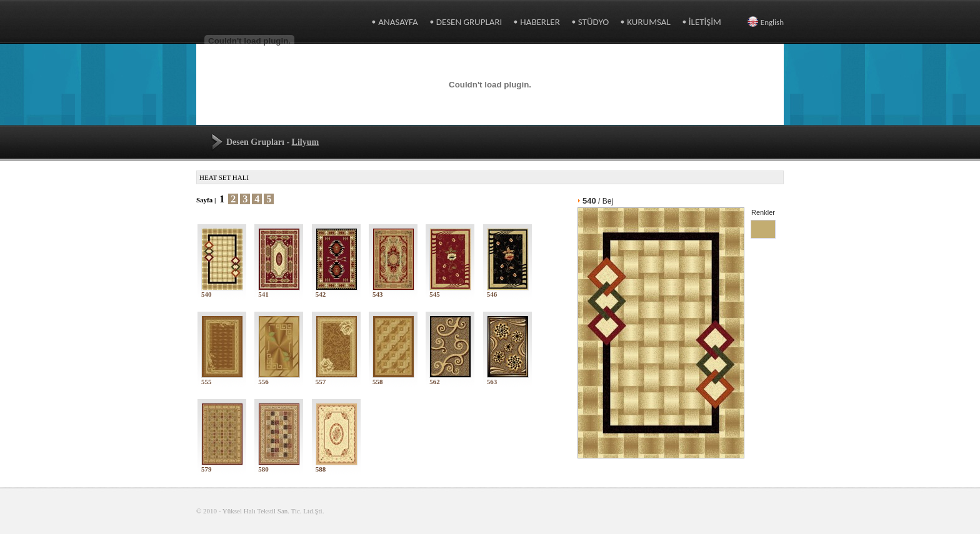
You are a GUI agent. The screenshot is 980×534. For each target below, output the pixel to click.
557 (337, 378)
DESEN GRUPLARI (469, 22)
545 (450, 291)
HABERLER (540, 22)
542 (337, 291)
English (766, 22)
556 (279, 378)
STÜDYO (593, 22)
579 (222, 466)
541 (279, 291)
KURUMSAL (649, 22)
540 (222, 291)
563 (508, 378)
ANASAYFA (398, 22)
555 (222, 378)
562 (450, 378)
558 (393, 378)
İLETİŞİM (705, 22)
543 (393, 291)
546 (508, 291)
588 (337, 466)
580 (279, 466)
